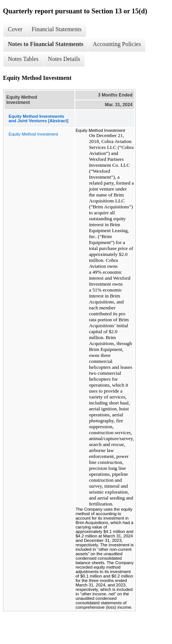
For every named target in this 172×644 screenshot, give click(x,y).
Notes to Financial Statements (46, 44)
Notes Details (64, 59)
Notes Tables (23, 59)
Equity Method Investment (33, 134)
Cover (15, 29)
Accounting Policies (117, 44)
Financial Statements (57, 29)
